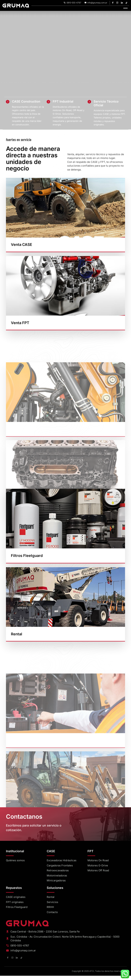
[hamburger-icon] (125, 8)
